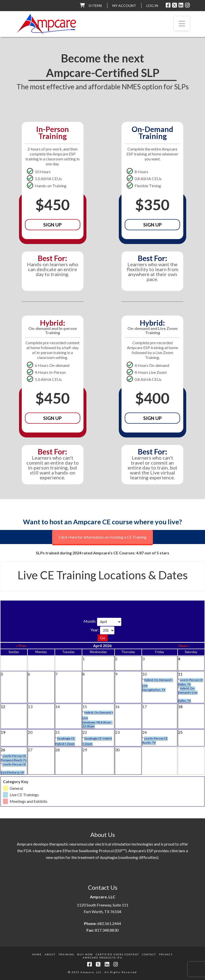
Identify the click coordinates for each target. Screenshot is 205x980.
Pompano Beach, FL (14, 760)
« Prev (21, 646)
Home (37, 954)
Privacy (166, 954)
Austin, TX (149, 743)
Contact (149, 954)
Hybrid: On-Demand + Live (188, 690)
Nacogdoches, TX (154, 690)
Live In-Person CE (191, 680)
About (50, 954)
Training (66, 954)
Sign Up (52, 225)
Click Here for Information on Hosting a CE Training (102, 537)
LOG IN (152, 6)
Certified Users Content (117, 954)
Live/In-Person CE (156, 738)
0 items (95, 6)
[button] (182, 23)
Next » (184, 646)
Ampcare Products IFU (103, 958)
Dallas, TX (184, 684)
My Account (124, 6)
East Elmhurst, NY (13, 772)
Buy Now (85, 954)
